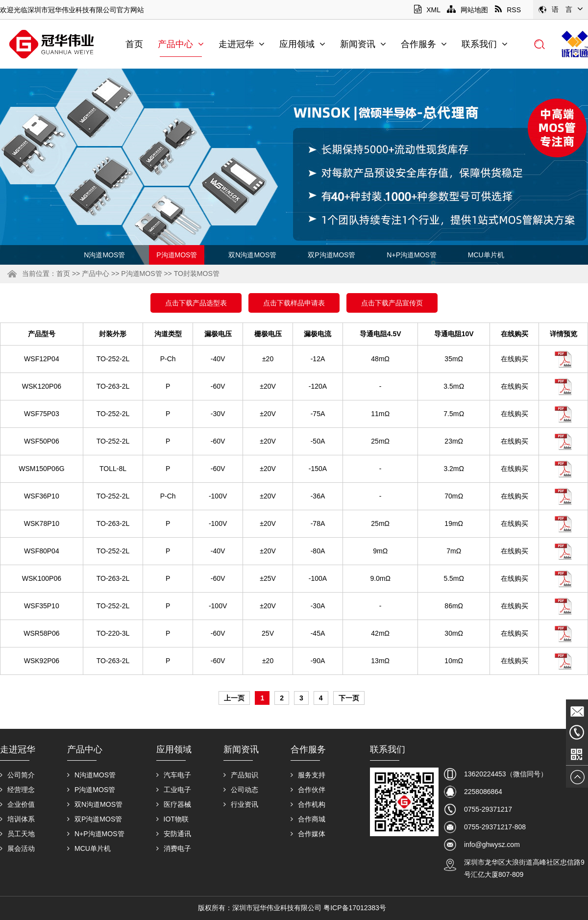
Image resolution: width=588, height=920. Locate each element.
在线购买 (514, 359)
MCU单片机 (486, 255)
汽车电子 (174, 775)
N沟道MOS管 (104, 255)
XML (427, 10)
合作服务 (424, 44)
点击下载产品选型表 (196, 303)
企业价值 (17, 804)
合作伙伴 (308, 790)
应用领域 (302, 44)
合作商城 (308, 819)
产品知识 (241, 775)
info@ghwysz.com (492, 845)
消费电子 (174, 848)
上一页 (234, 698)
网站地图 (467, 10)
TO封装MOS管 (197, 274)
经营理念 (17, 790)
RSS (508, 10)
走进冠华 (242, 44)
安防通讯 (174, 834)
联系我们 (485, 44)
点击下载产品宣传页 (392, 303)
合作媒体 (308, 834)
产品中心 (181, 44)
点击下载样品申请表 (294, 303)
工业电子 (174, 790)
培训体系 (17, 819)
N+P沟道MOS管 (412, 255)
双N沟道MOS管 (252, 255)
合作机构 (308, 804)
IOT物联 (172, 819)
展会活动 (17, 848)
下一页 (349, 698)
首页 (134, 44)
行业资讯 (241, 804)
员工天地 (17, 834)
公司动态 (241, 790)
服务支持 (308, 775)
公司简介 (17, 775)
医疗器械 (174, 804)
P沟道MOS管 (177, 255)
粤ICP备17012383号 (355, 908)
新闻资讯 (363, 44)
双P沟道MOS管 (331, 255)
